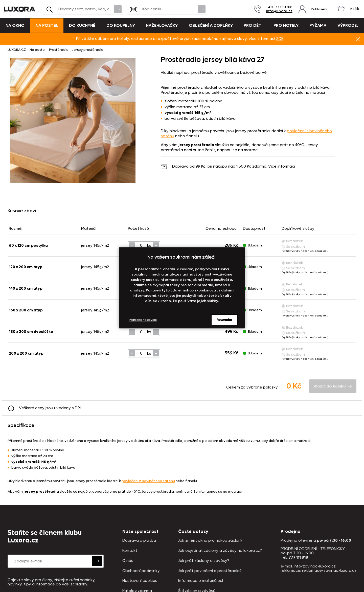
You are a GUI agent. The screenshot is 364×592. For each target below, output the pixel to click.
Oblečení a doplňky (211, 25)
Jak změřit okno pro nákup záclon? (210, 541)
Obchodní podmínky (141, 571)
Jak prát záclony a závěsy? (204, 561)
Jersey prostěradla (88, 50)
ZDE (280, 39)
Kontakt (130, 551)
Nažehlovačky (162, 25)
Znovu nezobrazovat (358, 39)
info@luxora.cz (279, 11)
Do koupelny (121, 25)
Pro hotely (286, 25)
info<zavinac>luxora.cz (315, 566)
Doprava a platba (139, 541)
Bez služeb (292, 241)
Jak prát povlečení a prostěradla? (210, 571)
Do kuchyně (82, 25)
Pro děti (253, 25)
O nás (128, 561)
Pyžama (318, 25)
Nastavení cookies (140, 581)
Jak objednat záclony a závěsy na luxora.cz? (220, 551)
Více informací (282, 166)
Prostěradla (59, 50)
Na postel (47, 25)
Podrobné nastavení (143, 320)
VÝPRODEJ (348, 25)
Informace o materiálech (201, 581)
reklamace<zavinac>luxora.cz (329, 571)
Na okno (15, 25)
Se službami (294, 247)
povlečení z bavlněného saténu (148, 481)
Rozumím (224, 320)
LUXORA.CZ (17, 50)
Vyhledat (118, 9)
